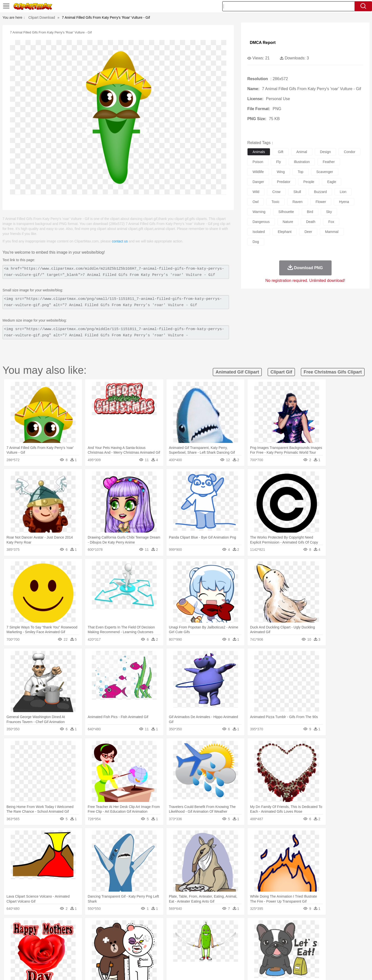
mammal (332, 232)
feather (329, 162)
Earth (121, 927)
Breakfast (58, 957)
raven (297, 202)
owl (255, 202)
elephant (285, 232)
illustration (302, 162)
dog (256, 242)
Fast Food (110, 957)
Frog (186, 934)
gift (281, 152)
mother (103, 942)
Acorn (58, 927)
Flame (141, 927)
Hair (192, 942)
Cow (122, 934)
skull (297, 192)
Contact (290, 970)
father (219, 942)
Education (144, 949)
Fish (177, 934)
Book (86, 949)
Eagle (151, 934)
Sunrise (206, 927)
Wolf (306, 934)
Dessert (84, 957)
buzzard (320, 192)
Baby (69, 942)
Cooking (252, 957)
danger (258, 182)
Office (242, 949)
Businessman (120, 942)
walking (169, 942)
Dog (131, 934)
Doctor (137, 942)
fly (279, 162)
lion (343, 192)
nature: (45, 926)
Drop (267, 927)
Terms (253, 970)
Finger (253, 942)
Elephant (164, 934)
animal (302, 152)
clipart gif (281, 372)
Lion (225, 934)
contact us (120, 241)
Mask (59, 942)
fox (331, 222)
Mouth (231, 942)
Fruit (123, 957)
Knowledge (189, 949)
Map (176, 949)
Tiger (283, 934)
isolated (259, 232)
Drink (96, 957)
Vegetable (177, 957)
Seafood (161, 957)
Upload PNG (323, 970)
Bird (75, 934)
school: (45, 949)
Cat (98, 934)
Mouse (250, 934)
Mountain (221, 927)
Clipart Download (42, 17)
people (309, 182)
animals (259, 152)
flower (321, 202)
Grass (167, 927)
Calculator (272, 949)
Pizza (216, 957)
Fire (131, 927)
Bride (79, 942)
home (181, 942)
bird (310, 212)
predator (284, 182)
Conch (110, 927)
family (91, 942)
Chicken (110, 934)
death (311, 222)
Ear (147, 942)
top (301, 172)
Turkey (294, 934)
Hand (264, 942)
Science (218, 949)
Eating (228, 957)
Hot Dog (267, 957)
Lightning (181, 927)
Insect (215, 934)
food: (44, 956)
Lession (287, 949)
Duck (140, 934)
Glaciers (154, 927)
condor (350, 152)
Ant (57, 934)
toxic (275, 202)
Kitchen (192, 957)
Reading (117, 949)
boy (208, 942)
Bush (245, 927)
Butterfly (87, 934)
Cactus (97, 927)
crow (276, 192)
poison (258, 162)
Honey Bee (200, 934)
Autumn (71, 927)
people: (45, 941)
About (240, 970)
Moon (194, 927)
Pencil (130, 949)
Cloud (256, 927)
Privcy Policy (271, 970)
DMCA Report (263, 43)
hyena (344, 202)
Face (242, 942)
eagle (332, 182)
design (326, 152)
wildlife (258, 172)
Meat (133, 957)
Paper (231, 949)
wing (281, 172)
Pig (260, 934)
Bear (66, 934)
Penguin (271, 934)
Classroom (100, 949)
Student (60, 949)
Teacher (74, 949)
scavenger (325, 172)
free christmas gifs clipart (333, 372)
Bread (240, 957)
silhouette (286, 212)
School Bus (162, 949)
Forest (278, 927)
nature (288, 222)
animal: (45, 934)
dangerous (261, 222)
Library (205, 949)
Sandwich (146, 957)
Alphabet (256, 949)
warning (259, 212)
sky (329, 212)
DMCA (305, 970)
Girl (200, 942)
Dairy (72, 957)
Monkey (237, 934)
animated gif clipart (237, 372)
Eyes (157, 942)
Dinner (205, 957)
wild (256, 192)
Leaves (84, 927)
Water (235, 927)
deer (308, 232)
